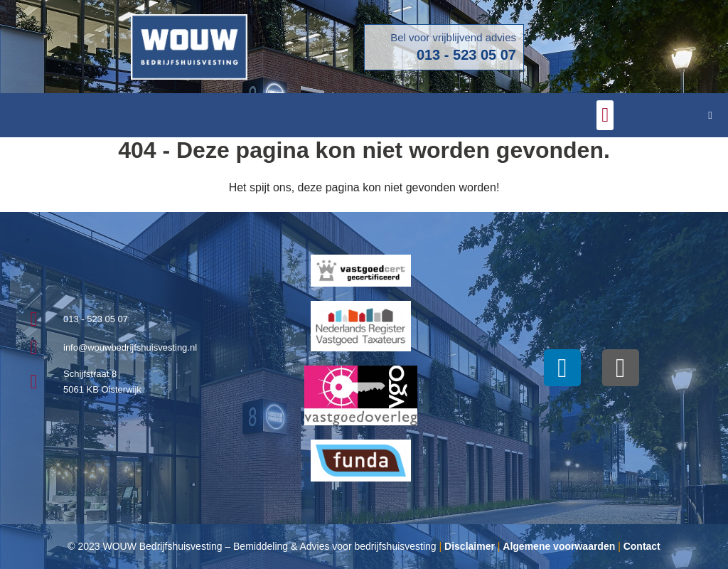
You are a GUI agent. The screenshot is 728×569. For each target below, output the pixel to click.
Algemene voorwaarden (559, 546)
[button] (605, 115)
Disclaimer (470, 546)
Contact (642, 546)
